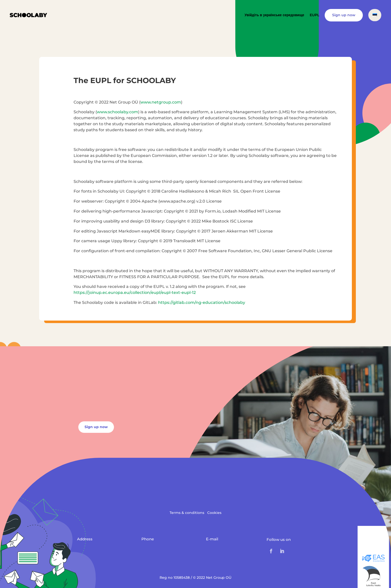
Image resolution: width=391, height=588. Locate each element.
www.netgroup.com (161, 102)
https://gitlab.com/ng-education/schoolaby (202, 302)
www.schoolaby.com (117, 112)
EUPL (314, 15)
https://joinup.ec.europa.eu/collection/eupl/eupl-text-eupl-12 (135, 293)
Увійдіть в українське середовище (274, 15)
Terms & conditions (187, 513)
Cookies (214, 513)
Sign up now (344, 15)
